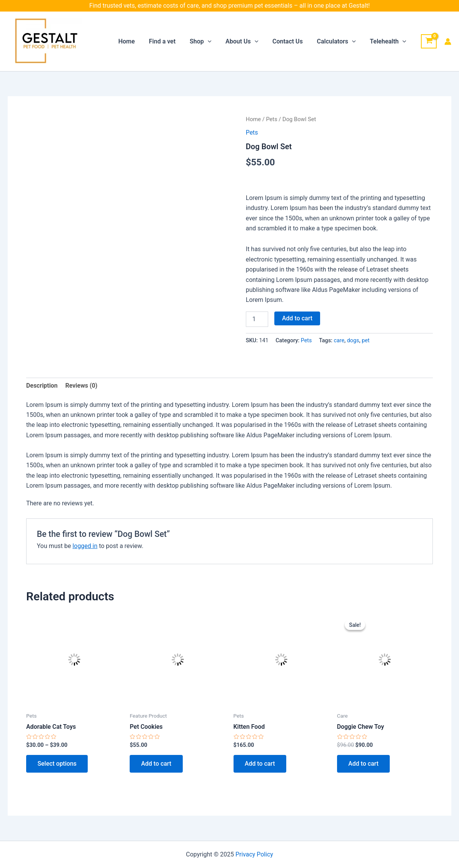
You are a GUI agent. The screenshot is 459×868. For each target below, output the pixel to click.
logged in (85, 546)
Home (138, 41)
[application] (216, 42)
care (339, 341)
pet (366, 341)
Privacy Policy (255, 854)
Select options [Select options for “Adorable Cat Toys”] (57, 764)
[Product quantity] (257, 319)
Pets (272, 119)
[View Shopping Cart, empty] (429, 42)
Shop (209, 42)
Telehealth (389, 42)
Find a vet (172, 41)
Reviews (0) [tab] (82, 386)
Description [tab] (42, 386)
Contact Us (292, 41)
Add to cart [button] (156, 764)
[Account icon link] (448, 42)
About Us (248, 42)
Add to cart (297, 318)
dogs (353, 341)
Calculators (339, 42)
